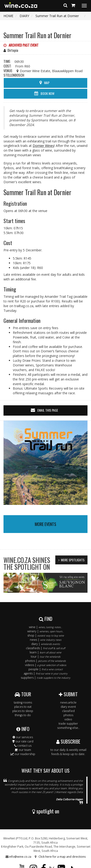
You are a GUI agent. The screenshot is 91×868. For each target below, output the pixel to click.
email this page (48, 410)
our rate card (23, 741)
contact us (23, 746)
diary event (68, 707)
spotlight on (46, 811)
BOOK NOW (47, 93)
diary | (46, 644)
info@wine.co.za (20, 857)
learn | (45, 652)
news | (46, 640)
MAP (47, 83)
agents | (46, 673)
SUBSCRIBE (68, 741)
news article (68, 702)
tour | (46, 657)
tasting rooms (23, 702)
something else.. (68, 728)
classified (68, 711)
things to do (23, 715)
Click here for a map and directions (62, 857)
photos (68, 715)
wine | (45, 627)
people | (46, 669)
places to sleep (23, 711)
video (68, 719)
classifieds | (45, 648)
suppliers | (45, 678)
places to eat (23, 707)
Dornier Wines (43, 146)
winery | (45, 631)
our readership (23, 754)
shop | (46, 635)
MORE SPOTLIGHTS (73, 560)
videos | (46, 665)
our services (23, 737)
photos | (45, 661)
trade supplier (68, 724)
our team (23, 750)
